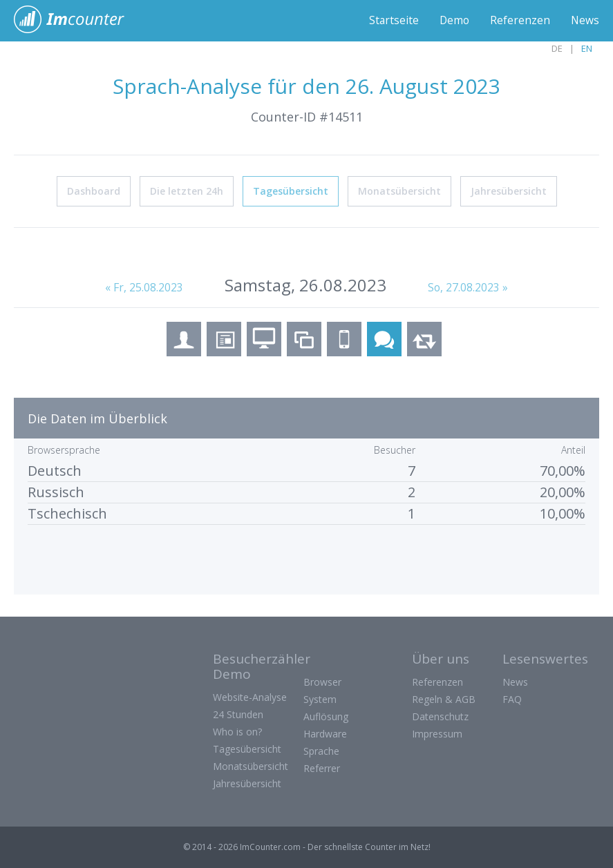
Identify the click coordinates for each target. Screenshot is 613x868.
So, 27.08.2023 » (468, 287)
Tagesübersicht (291, 191)
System (320, 699)
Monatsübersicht (399, 191)
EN (587, 48)
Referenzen (519, 21)
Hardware (325, 734)
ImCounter (76, 21)
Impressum (437, 734)
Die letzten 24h (187, 191)
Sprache (321, 751)
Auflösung (326, 716)
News (585, 21)
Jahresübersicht (509, 191)
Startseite (392, 21)
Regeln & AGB (444, 699)
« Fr (144, 287)
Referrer (322, 768)
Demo (453, 21)
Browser (322, 682)
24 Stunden (238, 714)
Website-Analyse (250, 697)
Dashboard (94, 191)
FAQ (512, 699)
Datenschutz (440, 716)
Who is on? (237, 732)
